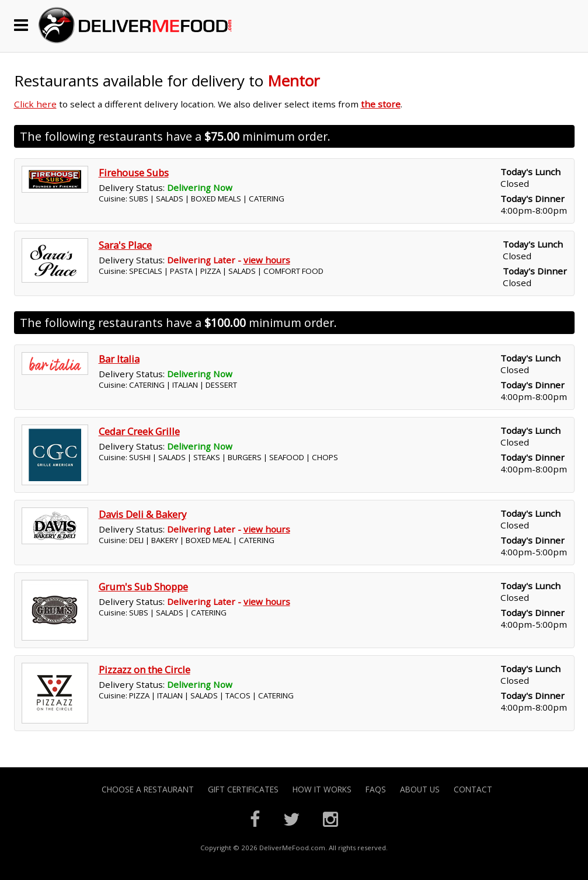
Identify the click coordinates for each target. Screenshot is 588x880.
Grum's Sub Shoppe (143, 587)
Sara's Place (125, 245)
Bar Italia (119, 359)
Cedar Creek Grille (139, 431)
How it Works (322, 789)
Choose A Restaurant (148, 789)
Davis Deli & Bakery (142, 514)
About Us (420, 789)
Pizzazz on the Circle (145, 669)
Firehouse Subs (134, 173)
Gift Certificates (243, 789)
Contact (473, 789)
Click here (35, 104)
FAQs (376, 789)
